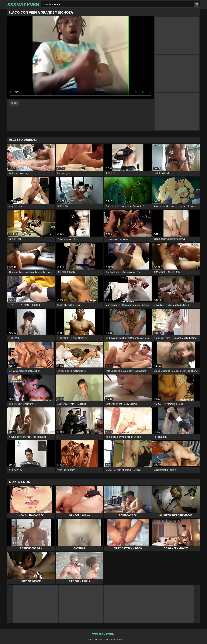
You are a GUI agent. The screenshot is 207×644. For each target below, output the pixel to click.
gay (16, 103)
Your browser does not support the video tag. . (81, 58)
